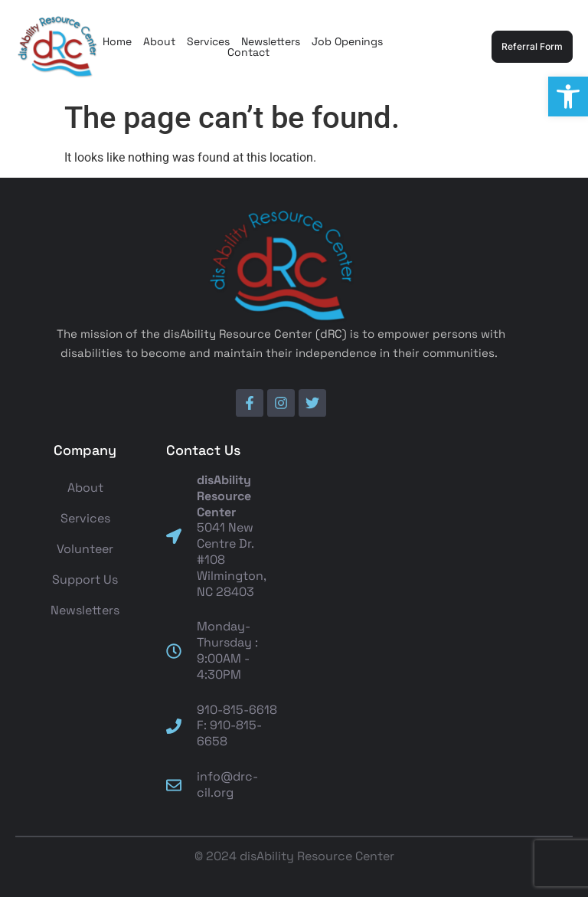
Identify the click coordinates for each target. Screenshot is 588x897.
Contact (248, 52)
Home (117, 41)
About (159, 41)
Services (208, 41)
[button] (568, 97)
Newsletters (271, 41)
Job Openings (347, 41)
